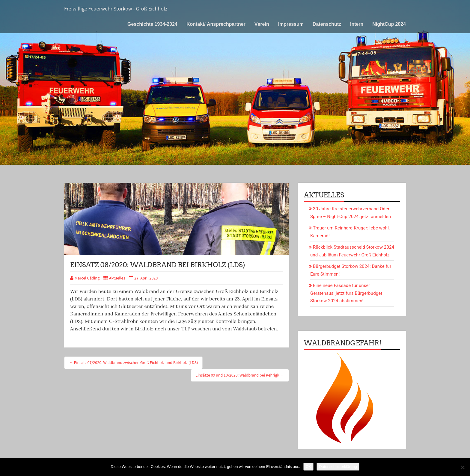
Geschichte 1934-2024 (152, 24)
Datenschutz (327, 24)
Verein (262, 24)
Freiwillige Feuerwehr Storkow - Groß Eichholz (116, 9)
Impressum (291, 24)
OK (309, 467)
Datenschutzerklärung (338, 467)
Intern (357, 24)
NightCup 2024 (389, 24)
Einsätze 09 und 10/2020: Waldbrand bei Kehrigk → (240, 375)
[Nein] (463, 467)
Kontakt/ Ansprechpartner (216, 24)
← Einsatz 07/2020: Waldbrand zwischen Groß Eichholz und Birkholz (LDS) (133, 363)
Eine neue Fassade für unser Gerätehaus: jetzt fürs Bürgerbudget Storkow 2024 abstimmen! (346, 293)
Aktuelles (117, 278)
